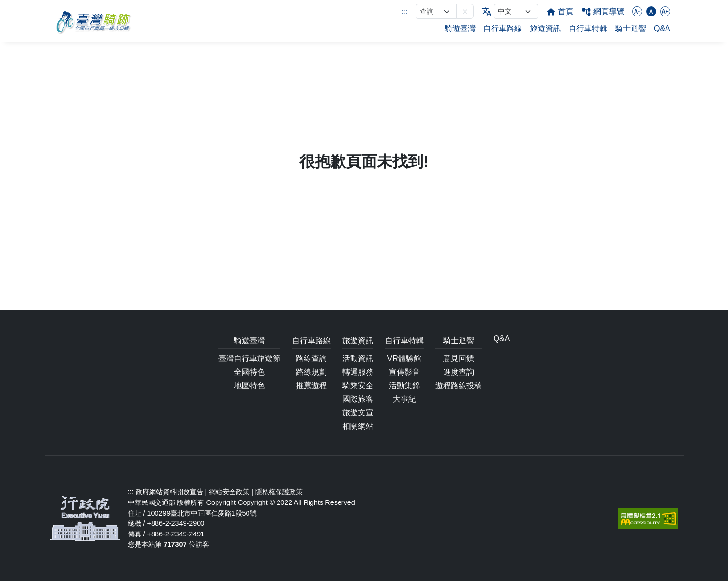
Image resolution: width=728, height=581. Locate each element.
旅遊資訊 (545, 28)
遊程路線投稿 (459, 385)
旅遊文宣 (358, 413)
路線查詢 (311, 358)
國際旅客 (358, 399)
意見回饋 (459, 358)
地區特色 (249, 385)
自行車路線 (503, 28)
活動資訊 (358, 358)
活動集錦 (404, 385)
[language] (516, 11)
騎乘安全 (358, 385)
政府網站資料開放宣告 (170, 492)
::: (404, 11)
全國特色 (249, 372)
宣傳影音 (404, 372)
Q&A (662, 28)
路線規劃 (311, 372)
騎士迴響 (631, 28)
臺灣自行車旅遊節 (249, 358)
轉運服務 (358, 372)
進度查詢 (459, 372)
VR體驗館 (404, 358)
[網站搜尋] (436, 11)
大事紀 (404, 399)
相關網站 (358, 426)
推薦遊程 (311, 385)
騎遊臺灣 (460, 28)
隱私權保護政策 (279, 492)
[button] (465, 11)
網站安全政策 (229, 492)
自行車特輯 (588, 28)
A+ (665, 12)
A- (637, 12)
